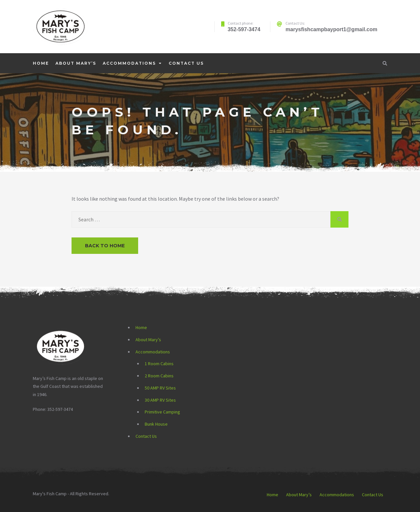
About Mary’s (76, 63)
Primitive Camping (162, 412)
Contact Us (186, 63)
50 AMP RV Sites (160, 388)
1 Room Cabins (159, 364)
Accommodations (129, 63)
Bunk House (156, 424)
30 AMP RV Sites (160, 400)
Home (41, 63)
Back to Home (105, 246)
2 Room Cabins (159, 376)
